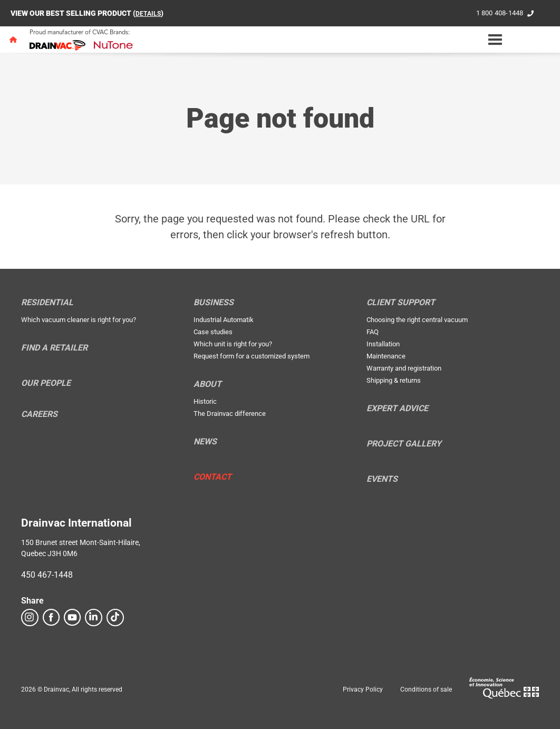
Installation (383, 344)
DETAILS (150, 13)
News (205, 442)
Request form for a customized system (252, 356)
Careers (39, 414)
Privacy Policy (363, 689)
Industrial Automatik (224, 320)
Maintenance (386, 356)
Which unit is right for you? (233, 344)
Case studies (213, 332)
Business (214, 303)
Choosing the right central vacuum (417, 320)
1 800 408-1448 (497, 13)
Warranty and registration (404, 368)
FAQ (373, 332)
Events (382, 479)
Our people (46, 383)
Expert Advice (397, 409)
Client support (401, 303)
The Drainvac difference (230, 414)
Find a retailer (54, 348)
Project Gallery (404, 444)
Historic (205, 401)
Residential (47, 303)
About (207, 384)
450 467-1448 (47, 575)
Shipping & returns (394, 380)
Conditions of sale (426, 689)
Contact (213, 477)
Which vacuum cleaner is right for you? (79, 320)
